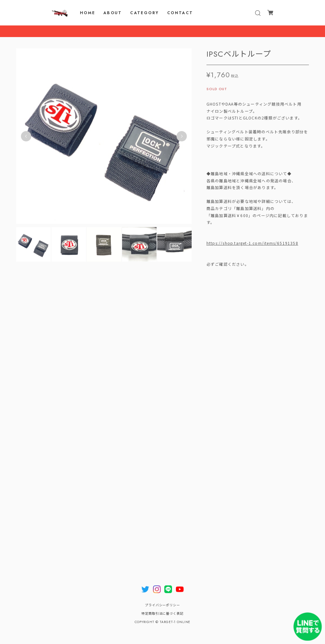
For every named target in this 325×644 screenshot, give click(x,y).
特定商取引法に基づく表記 (163, 614)
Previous (26, 138)
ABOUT (113, 13)
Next (182, 138)
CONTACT (180, 13)
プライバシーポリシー (163, 605)
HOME (88, 13)
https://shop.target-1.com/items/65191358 (252, 245)
